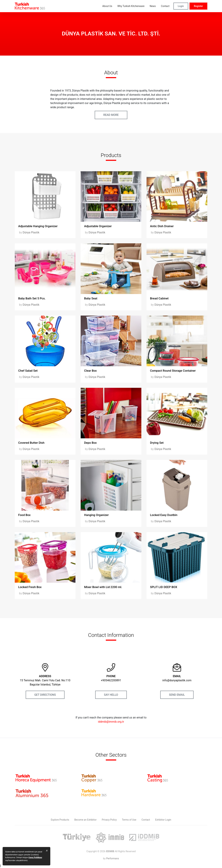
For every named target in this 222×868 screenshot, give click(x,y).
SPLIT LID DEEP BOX (164, 587)
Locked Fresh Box (30, 587)
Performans (112, 858)
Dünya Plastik (31, 232)
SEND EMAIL (177, 695)
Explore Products (60, 820)
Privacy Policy (109, 820)
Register (198, 6)
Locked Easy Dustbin (164, 515)
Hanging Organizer (96, 515)
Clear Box (90, 371)
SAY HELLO (111, 695)
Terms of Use (129, 820)
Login (181, 6)
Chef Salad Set (28, 371)
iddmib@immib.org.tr (111, 722)
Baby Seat (91, 298)
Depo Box (90, 443)
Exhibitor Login (163, 820)
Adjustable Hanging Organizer (38, 226)
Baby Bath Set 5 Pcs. (32, 298)
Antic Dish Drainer (162, 226)
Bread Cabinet (159, 298)
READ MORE (111, 115)
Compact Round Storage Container (173, 371)
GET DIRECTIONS (45, 695)
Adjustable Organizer (98, 226)
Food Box (24, 515)
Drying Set (157, 443)
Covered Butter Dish (31, 443)
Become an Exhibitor (86, 820)
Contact (146, 820)
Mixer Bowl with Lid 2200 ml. (103, 587)
